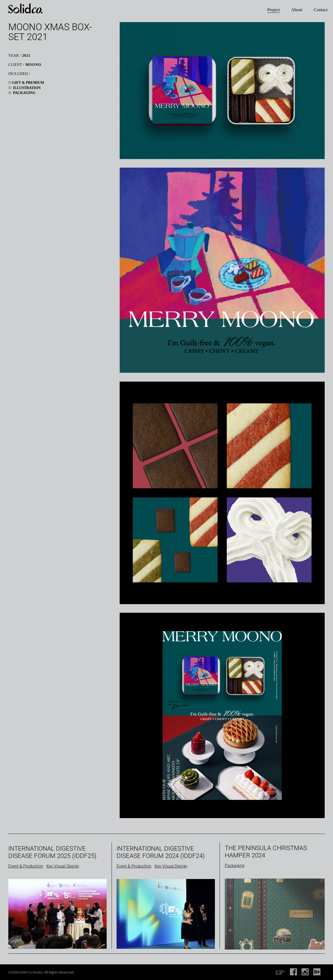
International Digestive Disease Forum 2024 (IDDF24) (161, 852)
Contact (321, 10)
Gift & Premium (28, 83)
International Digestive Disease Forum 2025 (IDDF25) (52, 852)
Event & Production (26, 866)
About (297, 10)
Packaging (24, 93)
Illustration (27, 88)
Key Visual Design (63, 866)
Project (273, 10)
